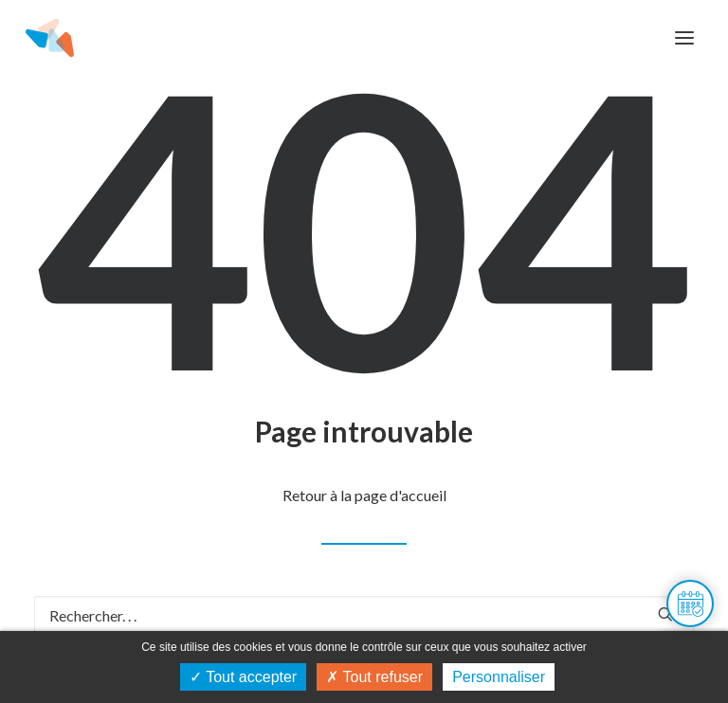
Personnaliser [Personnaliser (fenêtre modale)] (499, 677)
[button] (684, 38)
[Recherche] (364, 615)
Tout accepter (243, 677)
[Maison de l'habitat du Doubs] (50, 38)
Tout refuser (374, 677)
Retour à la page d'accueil (364, 495)
